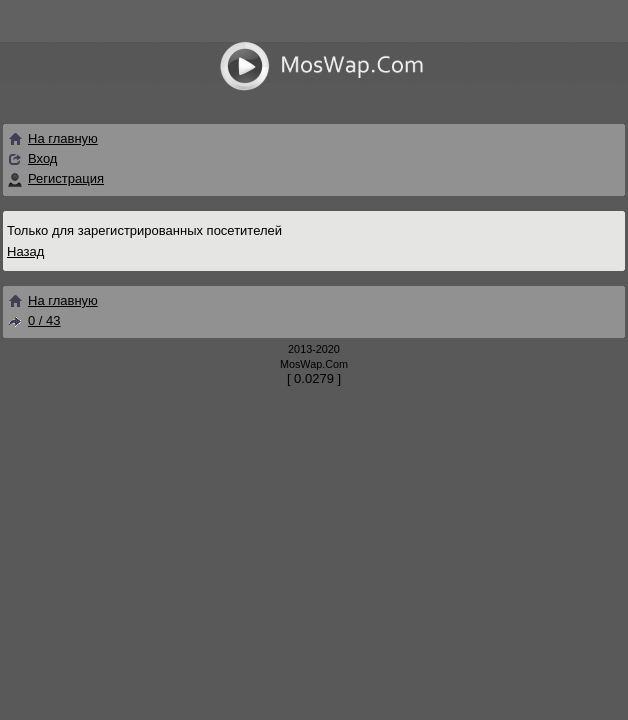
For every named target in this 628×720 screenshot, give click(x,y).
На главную (52, 138)
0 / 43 (34, 320)
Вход (42, 158)
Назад (25, 251)
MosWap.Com (314, 364)
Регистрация (66, 178)
